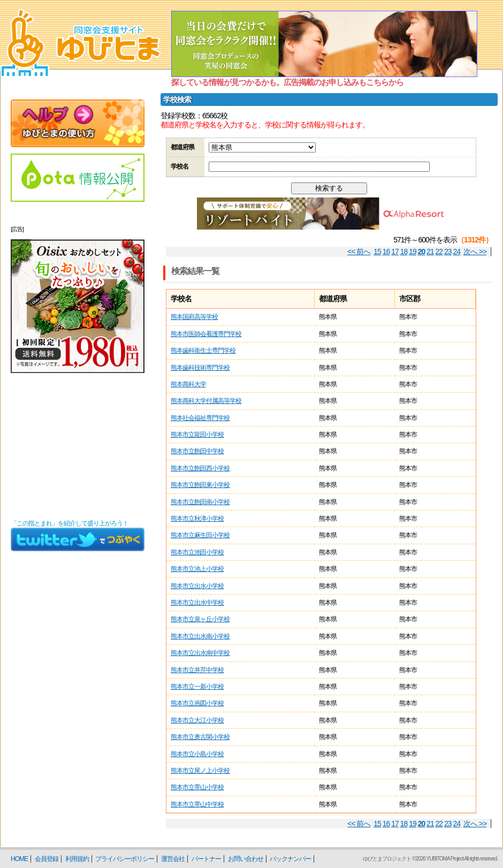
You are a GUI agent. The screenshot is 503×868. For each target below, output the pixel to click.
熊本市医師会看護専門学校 (206, 334)
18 (404, 252)
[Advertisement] (78, 446)
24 (457, 252)
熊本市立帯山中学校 (197, 804)
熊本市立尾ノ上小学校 (200, 771)
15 (377, 252)
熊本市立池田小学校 (197, 552)
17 (395, 252)
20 (422, 252)
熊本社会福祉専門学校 (200, 418)
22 (439, 252)
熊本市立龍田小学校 (197, 435)
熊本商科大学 (188, 384)
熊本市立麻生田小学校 (200, 535)
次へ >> (475, 252)
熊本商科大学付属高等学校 (206, 401)
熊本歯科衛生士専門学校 (203, 351)
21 (430, 252)
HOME (19, 859)
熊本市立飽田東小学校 (200, 485)
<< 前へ (359, 252)
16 (386, 252)
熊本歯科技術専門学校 (200, 368)
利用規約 (77, 859)
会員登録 (47, 859)
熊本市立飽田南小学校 (200, 502)
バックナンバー (290, 859)
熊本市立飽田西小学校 (200, 468)
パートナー (206, 859)
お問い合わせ (246, 859)
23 (448, 252)
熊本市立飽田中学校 (197, 451)
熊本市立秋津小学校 (197, 519)
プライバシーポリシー (125, 859)
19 (413, 252)
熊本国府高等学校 (194, 317)
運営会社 (173, 859)
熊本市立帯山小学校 (197, 787)
